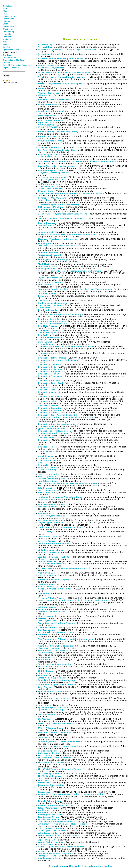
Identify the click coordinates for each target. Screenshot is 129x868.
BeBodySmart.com (47, 157)
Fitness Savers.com (48, 253)
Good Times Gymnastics (50, 305)
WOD (5, 42)
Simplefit (42, 676)
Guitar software (46, 308)
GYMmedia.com (46, 344)
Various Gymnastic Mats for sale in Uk (58, 835)
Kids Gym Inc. (45, 514)
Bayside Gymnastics (48, 155)
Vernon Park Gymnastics (50, 842)
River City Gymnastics (49, 648)
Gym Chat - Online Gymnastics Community (60, 315)
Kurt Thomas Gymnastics (51, 520)
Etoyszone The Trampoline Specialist (57, 246)
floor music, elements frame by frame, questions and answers (70, 271)
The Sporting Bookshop (50, 774)
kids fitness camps (48, 507)
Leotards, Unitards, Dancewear (54, 543)
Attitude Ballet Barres (49, 136)
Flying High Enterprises (50, 278)
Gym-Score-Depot (47, 333)
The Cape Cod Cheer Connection (55, 758)
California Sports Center (50, 184)
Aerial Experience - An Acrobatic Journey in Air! (63, 77)
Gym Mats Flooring (48, 326)
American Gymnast (48, 104)
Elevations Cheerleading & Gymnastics (58, 239)
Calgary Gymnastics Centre (52, 180)
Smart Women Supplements (52, 678)
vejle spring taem (47, 840)
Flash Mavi (43, 264)
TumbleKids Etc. (46, 812)
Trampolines (44, 792)
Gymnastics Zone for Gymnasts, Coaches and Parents (65, 417)
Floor (5, 9)
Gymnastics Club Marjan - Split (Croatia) (59, 360)
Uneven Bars (9, 26)
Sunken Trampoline (48, 751)
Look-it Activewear (47, 561)
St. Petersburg (45, 719)
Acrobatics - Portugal (49, 54)
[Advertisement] (80, 17)
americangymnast (47, 116)
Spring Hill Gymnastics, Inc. (52, 708)
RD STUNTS (44, 634)
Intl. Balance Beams (48, 481)
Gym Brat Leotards (48, 310)
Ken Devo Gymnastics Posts (52, 504)
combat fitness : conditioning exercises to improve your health (70, 193)
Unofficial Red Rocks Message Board (57, 822)
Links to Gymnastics (48, 552)
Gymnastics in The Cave (9, 60)
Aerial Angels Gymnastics (51, 68)
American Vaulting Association (54, 111)
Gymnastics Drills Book (50, 369)
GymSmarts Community (50, 461)
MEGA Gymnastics (47, 573)
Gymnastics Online (48, 401)
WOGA (41, 851)
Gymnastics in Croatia (49, 381)
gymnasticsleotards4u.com (51, 429)
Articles (6, 47)
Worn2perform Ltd (47, 856)
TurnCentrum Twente (48, 817)
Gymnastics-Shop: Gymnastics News (57, 424)
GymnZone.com (46, 447)
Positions (7, 39)
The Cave (7, 55)
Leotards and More (47, 536)
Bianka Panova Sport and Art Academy (58, 166)
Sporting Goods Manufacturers (54, 692)
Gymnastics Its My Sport (50, 383)
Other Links (75, 866)
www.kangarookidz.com (50, 858)
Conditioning (9, 32)
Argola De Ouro (46, 123)
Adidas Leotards (46, 66)
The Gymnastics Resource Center (55, 762)
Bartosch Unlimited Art (50, 148)
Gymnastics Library (48, 388)
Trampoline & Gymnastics (51, 785)
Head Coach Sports (48, 467)
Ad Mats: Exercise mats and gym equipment (60, 59)
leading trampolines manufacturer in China (60, 527)
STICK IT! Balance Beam (50, 728)
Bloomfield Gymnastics (50, 171)
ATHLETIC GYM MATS (49, 127)
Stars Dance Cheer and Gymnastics (56, 723)
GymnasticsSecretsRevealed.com (55, 431)
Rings (5, 11)
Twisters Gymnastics (49, 819)
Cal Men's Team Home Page (52, 177)
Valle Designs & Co (48, 833)
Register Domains (9, 68)
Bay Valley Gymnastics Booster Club (57, 150)
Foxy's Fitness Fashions (50, 282)
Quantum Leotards (47, 628)
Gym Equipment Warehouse (52, 321)
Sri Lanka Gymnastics (49, 714)
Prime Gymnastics (47, 621)
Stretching (7, 34)
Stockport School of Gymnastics (54, 733)
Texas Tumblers (46, 755)
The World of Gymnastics (51, 776)
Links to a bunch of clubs (51, 550)
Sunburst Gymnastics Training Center (57, 746)
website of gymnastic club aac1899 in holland (61, 847)
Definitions (8, 37)
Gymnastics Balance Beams (52, 358)
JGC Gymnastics (46, 490)
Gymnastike (44, 440)
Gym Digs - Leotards (48, 319)
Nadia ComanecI (46, 587)
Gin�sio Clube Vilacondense (53, 303)
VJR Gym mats (45, 844)
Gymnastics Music (47, 392)
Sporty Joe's (44, 705)
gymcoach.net (45, 342)
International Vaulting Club (52, 479)
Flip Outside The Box (49, 266)
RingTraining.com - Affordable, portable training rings (65, 639)
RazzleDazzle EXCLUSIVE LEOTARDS (57, 632)
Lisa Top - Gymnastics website (54, 557)
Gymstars (43, 463)
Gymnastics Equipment (50, 372)
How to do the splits (48, 474)
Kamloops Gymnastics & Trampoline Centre (60, 497)
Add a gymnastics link (101, 866)
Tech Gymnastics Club (49, 753)
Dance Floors (45, 200)
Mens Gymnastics (47, 575)
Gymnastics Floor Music (50, 374)
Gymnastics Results (48, 406)
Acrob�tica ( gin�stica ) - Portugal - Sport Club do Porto (68, 50)
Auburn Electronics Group (51, 141)
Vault (5, 14)
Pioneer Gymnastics (48, 616)
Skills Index (8, 6)
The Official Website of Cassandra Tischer (59, 769)
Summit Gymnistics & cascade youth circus (60, 742)
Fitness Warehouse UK (49, 255)
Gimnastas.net (45, 301)
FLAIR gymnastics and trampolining (56, 259)
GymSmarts (44, 458)
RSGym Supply (46, 653)
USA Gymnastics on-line (50, 828)
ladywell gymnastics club (51, 523)
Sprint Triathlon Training (50, 710)
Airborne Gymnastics (49, 93)
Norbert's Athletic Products (52, 598)
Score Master (45, 660)
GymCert (42, 340)
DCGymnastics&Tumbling (51, 207)
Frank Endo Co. (46, 285)
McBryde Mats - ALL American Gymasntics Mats (62, 568)
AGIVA (41, 88)
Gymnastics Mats (47, 390)
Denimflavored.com (48, 209)
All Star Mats (45, 95)
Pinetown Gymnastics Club (52, 612)
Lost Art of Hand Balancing (52, 564)
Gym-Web (43, 335)
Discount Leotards (47, 223)
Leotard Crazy (45, 532)
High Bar (7, 21)
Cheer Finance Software (50, 189)
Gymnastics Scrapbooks (50, 410)
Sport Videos (45, 687)
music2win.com (46, 584)
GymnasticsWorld (47, 438)
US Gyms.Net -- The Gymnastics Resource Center (63, 824)
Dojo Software (45, 225)
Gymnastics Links (9, 50)
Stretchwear (44, 737)
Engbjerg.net (44, 244)
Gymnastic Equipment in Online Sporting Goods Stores (66, 346)
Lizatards (43, 559)
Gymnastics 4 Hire (47, 353)
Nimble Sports (45, 593)
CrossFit (7, 63)
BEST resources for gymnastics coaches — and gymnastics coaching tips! (76, 161)
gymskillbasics (45, 456)
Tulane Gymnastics (48, 808)
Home (5, 45)
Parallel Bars (8, 19)
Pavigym (42, 609)
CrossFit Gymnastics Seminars (9, 65)
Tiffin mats (43, 781)
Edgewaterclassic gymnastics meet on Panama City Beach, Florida (72, 234)
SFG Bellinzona (46, 671)
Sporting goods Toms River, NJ (54, 698)
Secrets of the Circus (49, 666)
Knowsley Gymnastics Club (52, 516)
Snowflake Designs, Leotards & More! (57, 680)
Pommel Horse (9, 16)
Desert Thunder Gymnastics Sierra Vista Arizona (63, 214)
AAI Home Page (46, 45)
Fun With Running (47, 294)
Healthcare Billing (47, 470)
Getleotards (44, 296)
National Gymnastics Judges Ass (55, 589)
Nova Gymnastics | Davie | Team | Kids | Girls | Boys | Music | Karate (73, 600)
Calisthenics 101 (46, 186)
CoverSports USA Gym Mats (52, 198)
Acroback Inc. (45, 47)
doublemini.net (45, 232)
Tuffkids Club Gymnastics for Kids (55, 806)
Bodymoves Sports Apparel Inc (54, 173)
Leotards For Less (47, 541)
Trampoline (8, 29)
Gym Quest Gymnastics (50, 330)
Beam (5, 24)
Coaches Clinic (46, 191)
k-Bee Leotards (46, 493)
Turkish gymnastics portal (51, 815)
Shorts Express (46, 673)
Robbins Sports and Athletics (53, 650)
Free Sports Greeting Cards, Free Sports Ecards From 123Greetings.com (75, 289)
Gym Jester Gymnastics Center (54, 324)
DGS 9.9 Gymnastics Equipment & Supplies (60, 218)
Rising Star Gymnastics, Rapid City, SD (58, 646)
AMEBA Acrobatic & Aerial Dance (55, 100)
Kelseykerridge (46, 499)
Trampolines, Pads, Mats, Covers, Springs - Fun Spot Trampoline (71, 794)
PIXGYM (42, 619)
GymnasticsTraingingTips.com (53, 433)
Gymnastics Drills (47, 367)
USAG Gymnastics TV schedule (54, 831)
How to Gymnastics (48, 477)
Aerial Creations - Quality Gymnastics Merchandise (64, 72)
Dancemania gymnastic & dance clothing (59, 205)
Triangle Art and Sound (50, 801)
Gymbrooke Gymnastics (50, 337)
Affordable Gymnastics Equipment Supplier (60, 84)
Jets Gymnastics (46, 488)
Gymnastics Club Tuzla (50, 365)
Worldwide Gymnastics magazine (55, 854)
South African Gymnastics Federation (57, 685)
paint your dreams (47, 607)
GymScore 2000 (46, 451)
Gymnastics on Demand (50, 397)
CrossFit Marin (9, 58)
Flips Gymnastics (47, 269)
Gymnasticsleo (45, 426)
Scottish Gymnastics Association (55, 664)
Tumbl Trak (44, 810)
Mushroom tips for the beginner (54, 580)
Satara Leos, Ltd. (47, 657)
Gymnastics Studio (48, 413)
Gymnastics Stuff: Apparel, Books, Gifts (58, 415)
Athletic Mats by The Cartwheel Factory (58, 132)
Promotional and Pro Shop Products (56, 623)
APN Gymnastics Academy (51, 120)
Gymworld (43, 465)
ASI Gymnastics (46, 125)
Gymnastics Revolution (50, 408)
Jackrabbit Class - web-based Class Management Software (68, 483)
